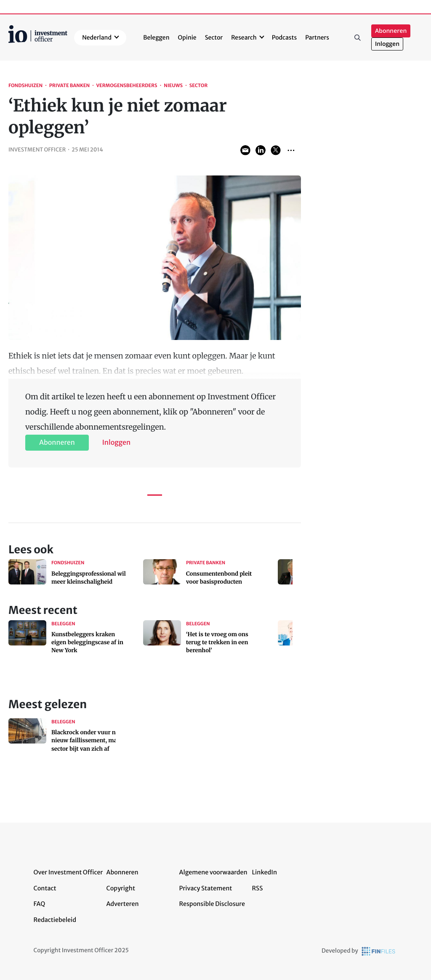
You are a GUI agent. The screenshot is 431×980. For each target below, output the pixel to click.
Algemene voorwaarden (213, 872)
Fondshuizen (25, 86)
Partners (317, 37)
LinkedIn (265, 872)
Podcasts (284, 37)
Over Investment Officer (68, 872)
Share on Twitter (276, 150)
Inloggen (387, 44)
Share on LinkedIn (261, 150)
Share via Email (245, 150)
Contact (45, 888)
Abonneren (391, 31)
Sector (214, 37)
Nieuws (173, 86)
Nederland (97, 37)
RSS (258, 888)
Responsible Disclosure (212, 904)
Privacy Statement (206, 888)
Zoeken (358, 37)
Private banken (69, 86)
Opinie (187, 37)
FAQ (40, 904)
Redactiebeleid (55, 920)
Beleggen (156, 37)
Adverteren (123, 904)
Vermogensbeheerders (126, 86)
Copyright (121, 888)
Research (244, 37)
